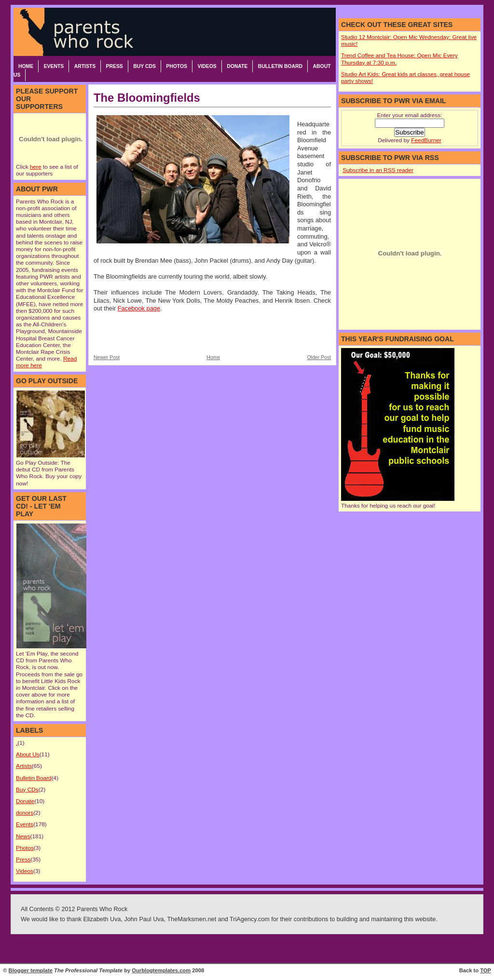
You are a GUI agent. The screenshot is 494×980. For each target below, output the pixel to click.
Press (115, 66)
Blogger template (31, 970)
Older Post (319, 357)
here (36, 167)
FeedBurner (426, 140)
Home (26, 66)
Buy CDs (144, 66)
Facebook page (139, 308)
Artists (85, 66)
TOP (486, 970)
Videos (207, 66)
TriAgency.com (250, 919)
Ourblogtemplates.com (161, 970)
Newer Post (107, 357)
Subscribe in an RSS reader (378, 170)
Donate (237, 66)
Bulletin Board (280, 66)
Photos (177, 66)
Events (54, 66)
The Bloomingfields (147, 98)
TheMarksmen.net (192, 919)
